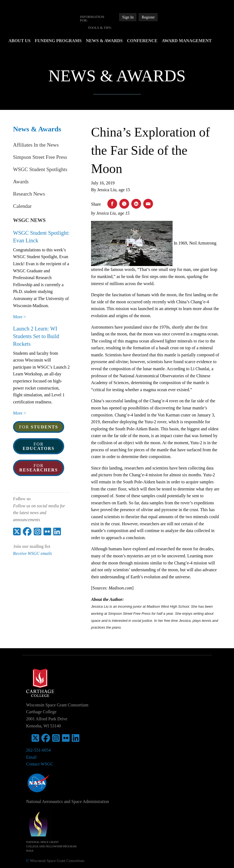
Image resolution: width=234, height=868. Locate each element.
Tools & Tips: (100, 28)
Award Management (196, 41)
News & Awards (113, 41)
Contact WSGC (40, 764)
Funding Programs (67, 41)
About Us (29, 41)
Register (148, 17)
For (39, 427)
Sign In (128, 17)
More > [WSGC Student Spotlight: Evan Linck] (20, 317)
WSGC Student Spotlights (40, 169)
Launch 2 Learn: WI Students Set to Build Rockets (36, 336)
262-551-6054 (38, 750)
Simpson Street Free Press (40, 157)
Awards (21, 182)
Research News (29, 194)
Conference (151, 41)
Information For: (92, 18)
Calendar (22, 206)
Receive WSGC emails (32, 553)
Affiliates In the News (36, 145)
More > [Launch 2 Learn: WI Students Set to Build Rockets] (20, 413)
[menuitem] (96, 18)
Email (31, 757)
